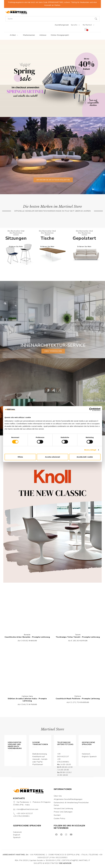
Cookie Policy (59, 818)
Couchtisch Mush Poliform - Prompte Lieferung (78, 699)
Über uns (58, 796)
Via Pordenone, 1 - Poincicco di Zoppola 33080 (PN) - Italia (32, 803)
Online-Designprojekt (60, 35)
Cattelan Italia (27, 696)
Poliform (78, 696)
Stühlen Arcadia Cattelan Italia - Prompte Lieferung (27, 700)
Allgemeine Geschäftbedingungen (68, 799)
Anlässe (43, 35)
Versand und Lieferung (63, 809)
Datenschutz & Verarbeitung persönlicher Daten (71, 804)
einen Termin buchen (53, 351)
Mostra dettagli (90, 450)
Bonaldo (27, 635)
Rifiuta (20, 457)
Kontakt (57, 815)
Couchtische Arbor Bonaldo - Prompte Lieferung (27, 637)
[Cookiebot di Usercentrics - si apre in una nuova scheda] (91, 409)
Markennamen (29, 35)
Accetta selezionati (52, 457)
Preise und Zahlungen (63, 812)
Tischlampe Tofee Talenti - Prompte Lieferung (78, 637)
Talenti (78, 635)
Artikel (14, 35)
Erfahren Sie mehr (16, 246)
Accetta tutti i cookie (85, 457)
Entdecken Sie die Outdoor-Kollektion (53, 180)
